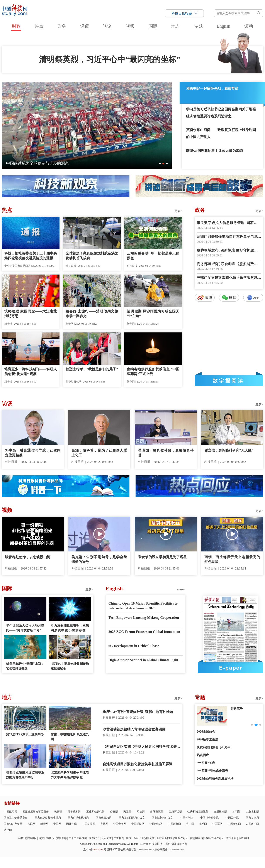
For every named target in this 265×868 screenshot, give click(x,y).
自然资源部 (157, 812)
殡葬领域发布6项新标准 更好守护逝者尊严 (229, 251)
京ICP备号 (95, 849)
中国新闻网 (234, 824)
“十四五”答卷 (206, 763)
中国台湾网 (156, 824)
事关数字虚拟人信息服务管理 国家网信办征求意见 (229, 223)
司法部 (141, 812)
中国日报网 (88, 824)
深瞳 (85, 26)
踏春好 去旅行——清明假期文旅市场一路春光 (92, 314)
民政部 (127, 812)
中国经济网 (138, 824)
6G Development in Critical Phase (134, 646)
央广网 (190, 824)
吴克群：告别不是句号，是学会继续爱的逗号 (99, 559)
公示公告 (107, 838)
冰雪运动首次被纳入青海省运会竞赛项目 (134, 729)
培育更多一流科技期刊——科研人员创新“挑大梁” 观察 (31, 372)
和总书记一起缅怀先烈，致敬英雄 (212, 88)
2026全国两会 (206, 732)
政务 (62, 26)
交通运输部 (220, 812)
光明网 (203, 824)
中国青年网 (120, 824)
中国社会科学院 (209, 818)
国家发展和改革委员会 (36, 812)
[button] (160, 163)
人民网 (31, 824)
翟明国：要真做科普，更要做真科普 (166, 453)
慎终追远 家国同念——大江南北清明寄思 (31, 314)
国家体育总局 (104, 818)
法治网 (8, 830)
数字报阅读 (229, 381)
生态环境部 (175, 812)
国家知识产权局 (13, 824)
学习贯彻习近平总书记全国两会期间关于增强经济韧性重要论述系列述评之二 (221, 113)
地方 (176, 26)
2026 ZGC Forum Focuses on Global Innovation (144, 632)
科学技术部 (74, 812)
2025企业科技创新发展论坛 (215, 779)
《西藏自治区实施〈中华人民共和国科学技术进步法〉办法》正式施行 (141, 747)
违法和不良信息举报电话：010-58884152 (131, 849)
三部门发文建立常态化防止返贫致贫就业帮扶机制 (229, 278)
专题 (199, 26)
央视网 (104, 824)
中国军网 (217, 824)
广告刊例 (119, 838)
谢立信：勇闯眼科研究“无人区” (229, 450)
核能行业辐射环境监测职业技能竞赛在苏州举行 (25, 775)
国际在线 (71, 824)
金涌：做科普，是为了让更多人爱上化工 (99, 453)
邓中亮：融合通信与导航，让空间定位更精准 (33, 453)
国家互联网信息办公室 (132, 818)
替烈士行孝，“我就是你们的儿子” (92, 369)
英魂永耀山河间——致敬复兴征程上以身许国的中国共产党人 (221, 133)
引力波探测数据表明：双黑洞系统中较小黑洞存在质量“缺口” (70, 628)
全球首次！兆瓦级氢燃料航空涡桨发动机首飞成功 (92, 256)
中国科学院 (187, 818)
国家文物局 (252, 818)
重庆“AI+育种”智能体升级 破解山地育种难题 (138, 712)
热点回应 (203, 755)
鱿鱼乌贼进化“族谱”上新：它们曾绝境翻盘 (25, 666)
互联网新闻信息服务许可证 (172, 838)
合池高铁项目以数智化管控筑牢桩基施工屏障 (138, 764)
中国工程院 (232, 818)
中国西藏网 (174, 824)
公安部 (114, 812)
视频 (130, 26)
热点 (39, 26)
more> (181, 589)
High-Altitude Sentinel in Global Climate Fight (143, 660)
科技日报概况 (46, 838)
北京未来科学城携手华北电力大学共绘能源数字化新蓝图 (70, 775)
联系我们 (94, 838)
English (223, 26)
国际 (153, 26)
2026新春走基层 (207, 739)
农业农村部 (252, 812)
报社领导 (61, 838)
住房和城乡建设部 (198, 812)
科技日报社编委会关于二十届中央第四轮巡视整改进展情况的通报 (31, 256)
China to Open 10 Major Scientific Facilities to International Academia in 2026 (143, 606)
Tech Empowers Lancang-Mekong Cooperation (144, 618)
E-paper (231, 668)
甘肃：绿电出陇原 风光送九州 (70, 737)
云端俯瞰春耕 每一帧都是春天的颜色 (153, 256)
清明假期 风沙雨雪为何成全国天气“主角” (153, 314)
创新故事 (237, 708)
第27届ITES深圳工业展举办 (25, 734)
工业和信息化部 (95, 812)
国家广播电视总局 (78, 818)
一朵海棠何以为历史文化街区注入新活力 (41, 163)
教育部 (58, 812)
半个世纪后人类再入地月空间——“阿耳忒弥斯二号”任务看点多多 (25, 628)
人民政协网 (252, 824)
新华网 (44, 824)
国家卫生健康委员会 (16, 818)
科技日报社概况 (27, 838)
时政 (16, 26)
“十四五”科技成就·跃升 (212, 771)
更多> (178, 211)
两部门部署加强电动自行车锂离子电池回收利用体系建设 (229, 237)
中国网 (57, 824)
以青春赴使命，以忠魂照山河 (28, 557)
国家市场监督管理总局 (48, 818)
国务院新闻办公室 (162, 818)
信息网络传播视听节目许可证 (207, 838)
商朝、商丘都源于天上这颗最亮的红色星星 (232, 559)
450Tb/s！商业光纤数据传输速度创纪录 (70, 666)
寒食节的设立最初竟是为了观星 (162, 557)
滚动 (249, 26)
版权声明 (244, 838)
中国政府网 (10, 812)
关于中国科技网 (78, 838)
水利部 (236, 812)
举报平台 (231, 838)
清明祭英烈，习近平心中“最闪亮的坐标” (110, 59)
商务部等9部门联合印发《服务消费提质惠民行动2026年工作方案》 (229, 264)
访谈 (107, 26)
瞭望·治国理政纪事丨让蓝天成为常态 (214, 151)
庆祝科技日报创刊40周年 (214, 747)
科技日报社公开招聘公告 (140, 838)
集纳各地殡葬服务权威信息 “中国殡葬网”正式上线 (153, 372)
